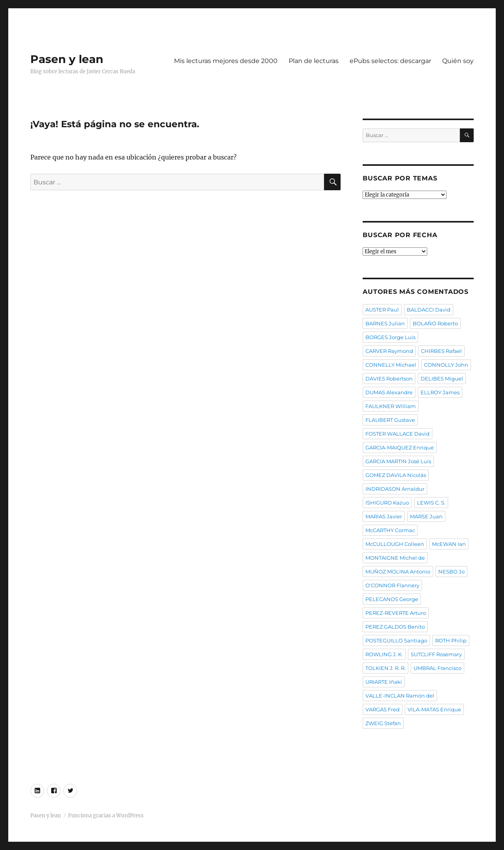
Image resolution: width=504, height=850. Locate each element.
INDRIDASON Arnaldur (395, 489)
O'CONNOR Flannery (392, 585)
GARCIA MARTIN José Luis (398, 461)
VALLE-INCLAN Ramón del (400, 696)
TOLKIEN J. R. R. (385, 668)
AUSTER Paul (382, 310)
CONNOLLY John (446, 365)
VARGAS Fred (383, 709)
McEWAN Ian (449, 544)
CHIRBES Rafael (441, 351)
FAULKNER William (391, 406)
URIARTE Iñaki (384, 682)
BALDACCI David (429, 310)
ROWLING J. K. (384, 654)
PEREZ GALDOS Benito (395, 627)
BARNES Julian (385, 323)
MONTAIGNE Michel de (395, 558)
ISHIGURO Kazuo (387, 503)
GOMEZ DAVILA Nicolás (396, 475)
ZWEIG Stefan (383, 723)
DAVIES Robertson (389, 379)
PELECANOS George (392, 599)
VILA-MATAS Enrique (434, 709)
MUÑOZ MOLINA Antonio (398, 572)
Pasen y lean (67, 59)
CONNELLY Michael (391, 365)
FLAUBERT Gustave (390, 420)
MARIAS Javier (384, 516)
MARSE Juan (426, 516)
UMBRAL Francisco (437, 668)
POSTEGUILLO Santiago (396, 640)
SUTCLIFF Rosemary (436, 654)
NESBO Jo (451, 572)
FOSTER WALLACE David (397, 434)
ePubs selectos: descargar (390, 61)
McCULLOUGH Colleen (395, 544)
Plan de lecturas (314, 61)
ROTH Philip (451, 640)
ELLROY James (440, 392)
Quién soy (458, 61)
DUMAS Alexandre (389, 392)
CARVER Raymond (389, 351)
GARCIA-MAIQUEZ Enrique (400, 447)
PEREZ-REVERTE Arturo (396, 613)
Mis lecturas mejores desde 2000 (226, 61)
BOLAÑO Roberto (435, 323)
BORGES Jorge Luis (390, 337)
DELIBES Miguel (442, 379)
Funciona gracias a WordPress (106, 816)
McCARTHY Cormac (390, 530)
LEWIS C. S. (431, 503)
